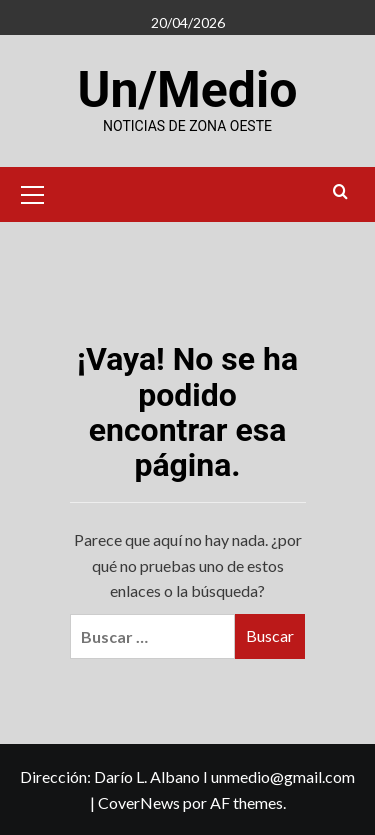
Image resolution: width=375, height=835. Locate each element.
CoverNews (139, 802)
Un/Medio (188, 90)
